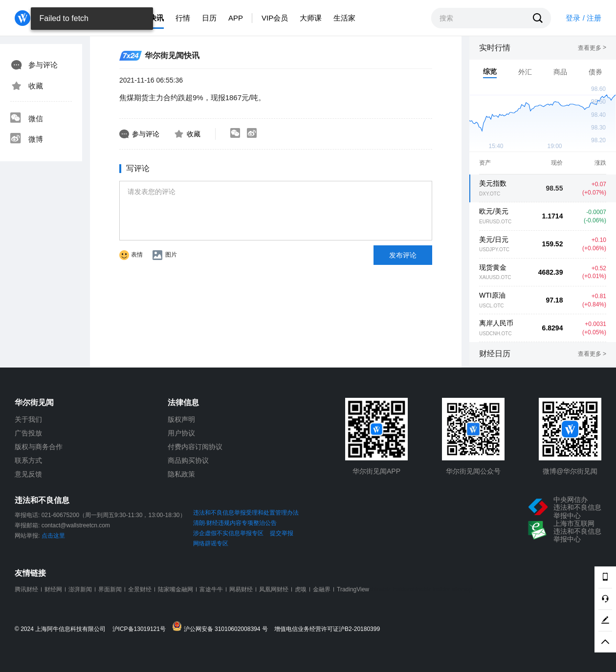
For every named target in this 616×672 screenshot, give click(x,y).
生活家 (344, 18)
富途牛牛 (211, 589)
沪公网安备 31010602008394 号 (222, 627)
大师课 (311, 18)
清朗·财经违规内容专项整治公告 (235, 523)
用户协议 (181, 433)
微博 (26, 139)
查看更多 (592, 48)
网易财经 (241, 589)
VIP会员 (275, 18)
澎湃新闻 (80, 589)
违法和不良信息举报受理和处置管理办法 (246, 513)
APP (236, 18)
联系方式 (28, 460)
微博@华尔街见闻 (570, 471)
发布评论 (403, 255)
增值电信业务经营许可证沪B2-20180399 (327, 629)
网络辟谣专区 (211, 543)
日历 (209, 18)
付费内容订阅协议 (195, 447)
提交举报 (282, 533)
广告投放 (28, 433)
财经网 (53, 589)
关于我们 (28, 419)
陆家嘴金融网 (176, 589)
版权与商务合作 (39, 447)
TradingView (353, 589)
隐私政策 (181, 474)
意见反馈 (28, 474)
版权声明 (181, 419)
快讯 (156, 18)
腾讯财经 (26, 589)
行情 (183, 18)
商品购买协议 (188, 460)
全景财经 (140, 589)
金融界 (322, 589)
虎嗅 (301, 589)
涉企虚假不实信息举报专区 (228, 533)
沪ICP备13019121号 (142, 629)
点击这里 (53, 536)
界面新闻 (110, 589)
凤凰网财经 (274, 589)
